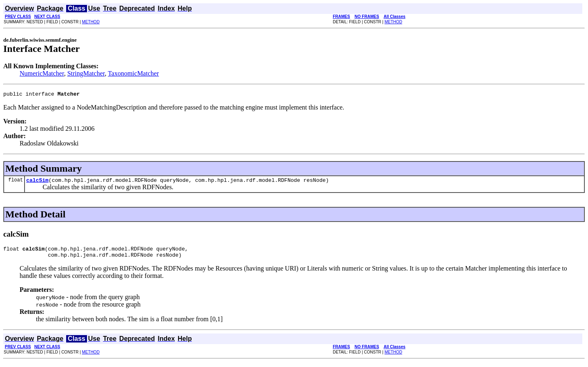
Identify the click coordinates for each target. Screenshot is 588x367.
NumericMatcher (42, 73)
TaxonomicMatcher (133, 73)
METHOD (91, 22)
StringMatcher (86, 73)
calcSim (37, 182)
